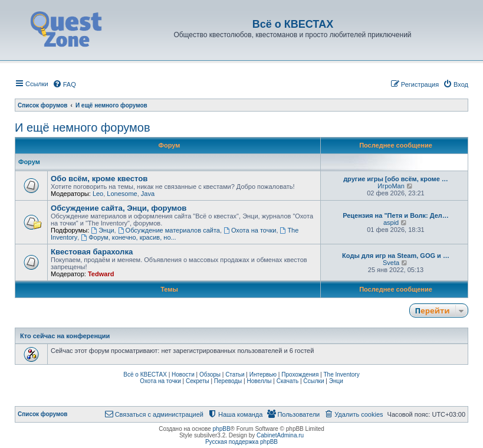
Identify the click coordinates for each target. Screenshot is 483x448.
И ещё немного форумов (83, 127)
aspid (391, 223)
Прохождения (300, 375)
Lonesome (122, 194)
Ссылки (313, 381)
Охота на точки (250, 230)
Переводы (228, 381)
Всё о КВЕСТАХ (145, 375)
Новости (183, 375)
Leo (98, 194)
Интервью (263, 375)
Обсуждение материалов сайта (169, 230)
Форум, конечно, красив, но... (128, 237)
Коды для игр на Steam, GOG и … (396, 256)
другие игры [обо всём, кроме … (396, 179)
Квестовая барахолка (92, 252)
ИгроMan (391, 186)
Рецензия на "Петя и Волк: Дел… (396, 215)
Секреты (198, 381)
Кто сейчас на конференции (65, 336)
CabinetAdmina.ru (280, 435)
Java (148, 194)
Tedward (101, 274)
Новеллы (259, 381)
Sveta (391, 263)
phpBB (222, 429)
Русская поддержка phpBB (241, 442)
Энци (102, 230)
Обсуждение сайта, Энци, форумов (119, 208)
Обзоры (210, 375)
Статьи (235, 375)
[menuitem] (64, 84)
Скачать (288, 381)
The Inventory (342, 375)
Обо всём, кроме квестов (99, 179)
